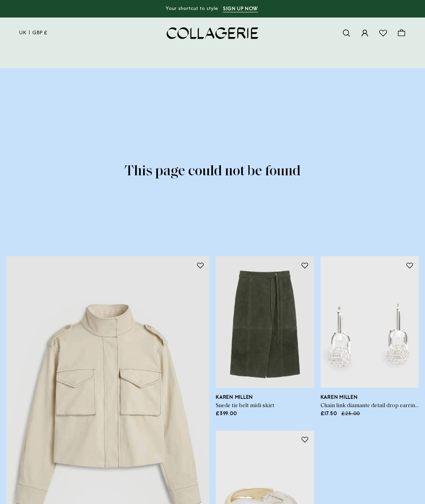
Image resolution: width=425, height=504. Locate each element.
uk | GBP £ (33, 33)
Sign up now (240, 9)
